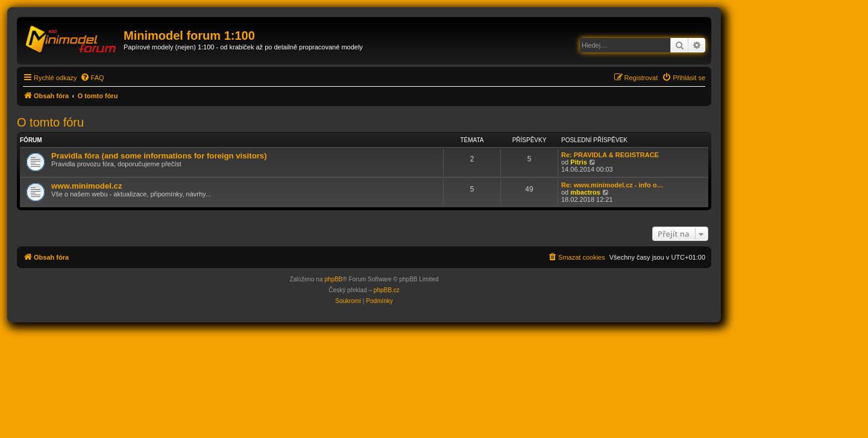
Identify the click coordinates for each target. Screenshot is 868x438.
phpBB (333, 279)
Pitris (579, 162)
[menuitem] (92, 78)
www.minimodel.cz (86, 186)
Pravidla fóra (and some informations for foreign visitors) (159, 156)
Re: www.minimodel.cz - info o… (612, 185)
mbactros (585, 192)
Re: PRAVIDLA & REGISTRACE (610, 155)
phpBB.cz (387, 290)
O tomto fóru (50, 122)
